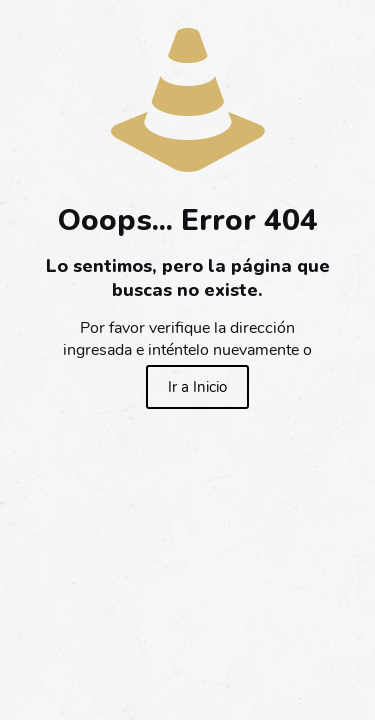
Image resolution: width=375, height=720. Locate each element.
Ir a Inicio (197, 387)
